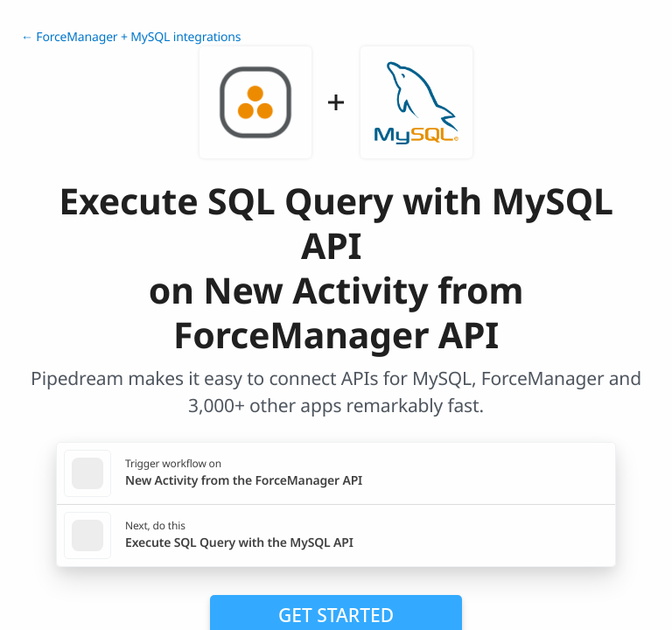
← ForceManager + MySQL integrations (131, 37)
